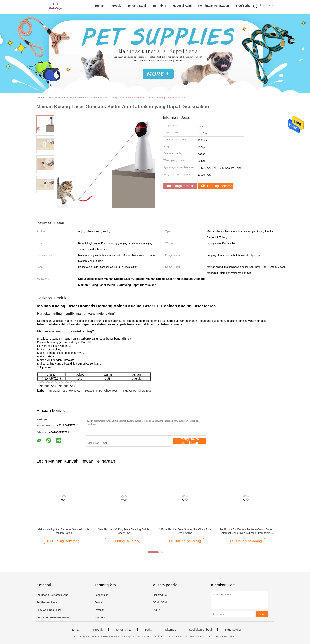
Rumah (100, 6)
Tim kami (100, 617)
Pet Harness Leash (47, 602)
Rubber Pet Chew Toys (137, 391)
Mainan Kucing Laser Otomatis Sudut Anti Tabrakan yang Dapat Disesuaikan (144, 98)
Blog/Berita (243, 6)
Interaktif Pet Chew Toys (64, 391)
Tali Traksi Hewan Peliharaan (53, 617)
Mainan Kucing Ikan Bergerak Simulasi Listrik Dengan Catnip (63, 531)
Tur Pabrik (159, 6)
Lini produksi (160, 595)
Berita (148, 630)
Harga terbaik (180, 186)
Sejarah (99, 602)
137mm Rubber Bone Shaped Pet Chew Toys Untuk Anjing (185, 531)
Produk (116, 6)
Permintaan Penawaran (214, 6)
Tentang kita (123, 630)
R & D (156, 610)
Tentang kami (137, 6)
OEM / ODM (160, 602)
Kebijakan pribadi (200, 630)
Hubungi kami (182, 6)
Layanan (99, 610)
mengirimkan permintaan (190, 441)
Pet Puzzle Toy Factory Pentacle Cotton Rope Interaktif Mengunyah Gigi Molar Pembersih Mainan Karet (246, 531)
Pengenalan (101, 595)
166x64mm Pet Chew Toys (101, 391)
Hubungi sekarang (217, 186)
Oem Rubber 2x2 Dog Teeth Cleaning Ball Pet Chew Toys (124, 531)
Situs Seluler (233, 630)
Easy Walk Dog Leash (49, 610)
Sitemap (171, 630)
